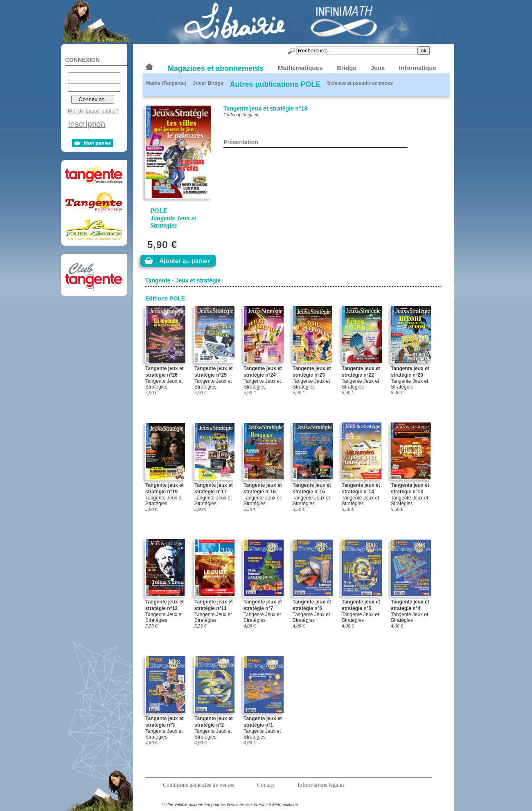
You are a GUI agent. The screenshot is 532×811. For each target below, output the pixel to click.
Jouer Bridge (208, 83)
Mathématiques (300, 68)
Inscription (87, 124)
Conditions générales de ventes (198, 785)
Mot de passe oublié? (93, 111)
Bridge (347, 68)
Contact (266, 785)
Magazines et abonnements (216, 68)
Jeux (378, 68)
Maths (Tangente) (166, 83)
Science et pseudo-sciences (360, 83)
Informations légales (321, 785)
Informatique (418, 68)
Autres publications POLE (275, 84)
